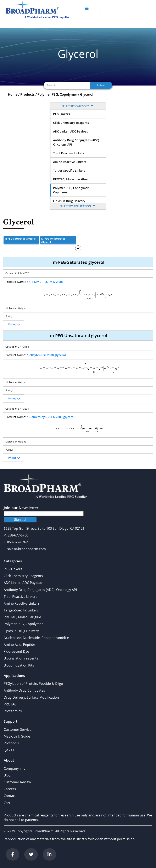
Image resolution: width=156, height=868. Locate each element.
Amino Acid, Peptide (19, 645)
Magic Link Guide (17, 736)
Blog (7, 775)
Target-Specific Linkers (69, 171)
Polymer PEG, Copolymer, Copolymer (71, 190)
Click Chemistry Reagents (71, 123)
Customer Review (17, 782)
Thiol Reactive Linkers (69, 153)
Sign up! (20, 520)
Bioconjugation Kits (19, 665)
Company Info (15, 768)
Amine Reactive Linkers (70, 162)
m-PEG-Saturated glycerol (20, 239)
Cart (7, 803)
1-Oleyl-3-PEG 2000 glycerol (46, 355)
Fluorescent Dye (16, 651)
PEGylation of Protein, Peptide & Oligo (33, 684)
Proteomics (13, 711)
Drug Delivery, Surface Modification (31, 697)
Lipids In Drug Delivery (69, 201)
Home (13, 94)
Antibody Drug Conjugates (24, 690)
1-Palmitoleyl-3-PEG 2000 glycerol (51, 417)
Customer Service (18, 729)
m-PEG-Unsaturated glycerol (53, 240)
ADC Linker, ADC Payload (71, 131)
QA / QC (10, 750)
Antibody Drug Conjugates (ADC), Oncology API (76, 142)
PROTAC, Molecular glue (70, 179)
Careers (10, 789)
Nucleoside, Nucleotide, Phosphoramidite (36, 638)
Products (27, 94)
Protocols (11, 743)
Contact (10, 796)
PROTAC (10, 704)
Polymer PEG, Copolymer (57, 94)
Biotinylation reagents (21, 658)
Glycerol (87, 94)
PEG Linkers (62, 114)
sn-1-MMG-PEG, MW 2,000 (45, 282)
